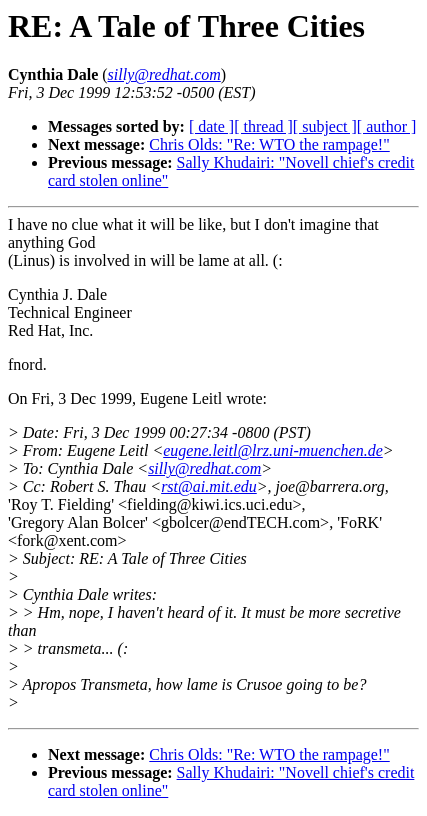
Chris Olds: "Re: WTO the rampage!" (269, 144)
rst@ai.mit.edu (209, 486)
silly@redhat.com (204, 468)
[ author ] (387, 126)
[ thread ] (263, 126)
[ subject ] (325, 126)
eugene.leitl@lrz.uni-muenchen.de (273, 450)
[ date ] (211, 126)
